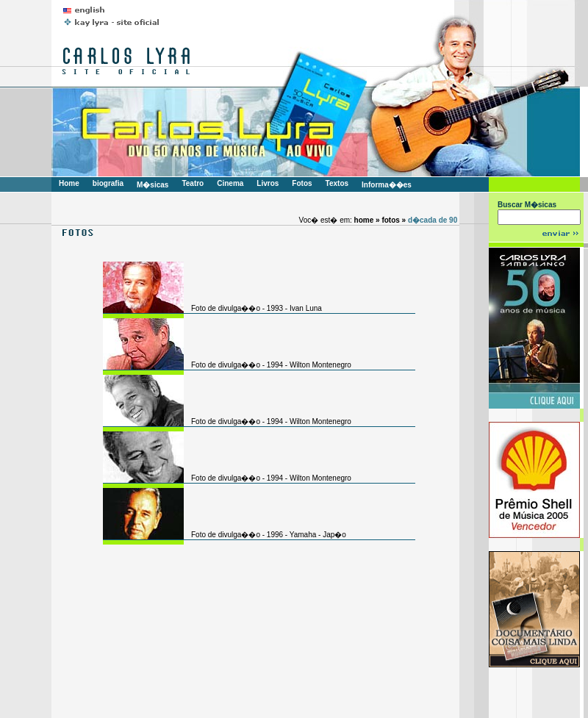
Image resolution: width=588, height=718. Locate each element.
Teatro (193, 183)
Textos (337, 183)
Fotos (302, 183)
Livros (268, 183)
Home (69, 183)
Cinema (230, 183)
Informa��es (387, 185)
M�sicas (153, 185)
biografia (108, 183)
